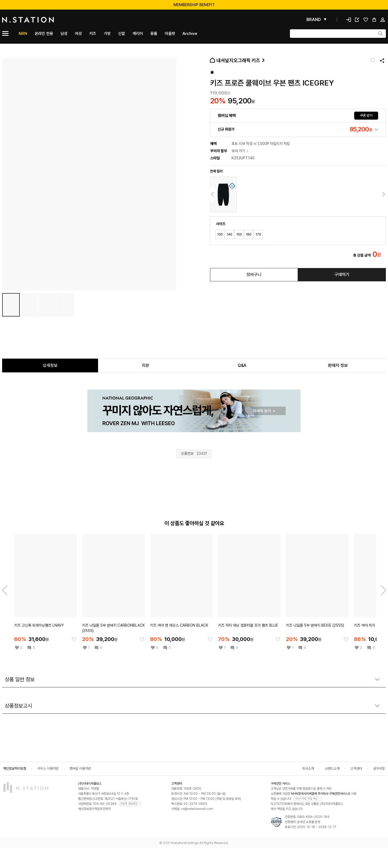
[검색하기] (381, 34)
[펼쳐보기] (316, 20)
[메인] (41, 20)
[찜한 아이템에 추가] (74, 639)
